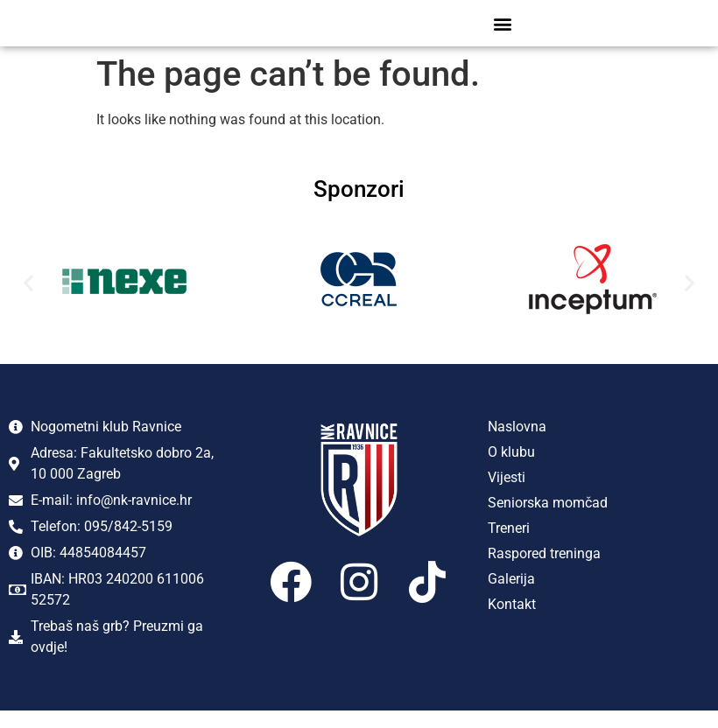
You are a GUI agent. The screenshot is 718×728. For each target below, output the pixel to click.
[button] (503, 32)
